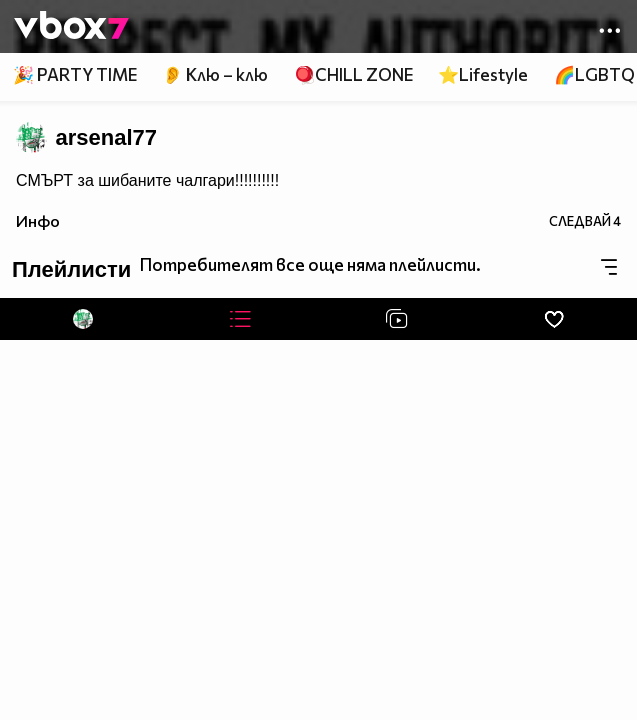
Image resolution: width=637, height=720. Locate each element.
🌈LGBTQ (594, 74)
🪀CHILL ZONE (353, 74)
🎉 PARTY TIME (75, 74)
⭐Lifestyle (483, 74)
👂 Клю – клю (215, 74)
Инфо (38, 220)
